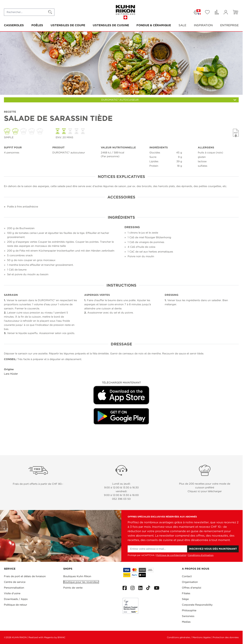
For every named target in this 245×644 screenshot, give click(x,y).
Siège (185, 599)
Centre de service (15, 582)
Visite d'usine (12, 593)
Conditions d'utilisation (201, 555)
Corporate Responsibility (197, 605)
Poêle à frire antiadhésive (23, 207)
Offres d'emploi (192, 588)
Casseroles (14, 25)
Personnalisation (14, 588)
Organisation (190, 582)
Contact (187, 576)
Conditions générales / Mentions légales (189, 637)
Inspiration (203, 25)
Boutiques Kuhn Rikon (77, 576)
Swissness (188, 616)
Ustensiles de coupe (68, 25)
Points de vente (73, 588)
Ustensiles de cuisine (111, 25)
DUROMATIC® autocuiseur (69, 153)
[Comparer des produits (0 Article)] (217, 12)
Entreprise (229, 25)
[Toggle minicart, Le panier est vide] (235, 12)
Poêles (37, 25)
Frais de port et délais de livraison (25, 576)
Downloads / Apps (16, 599)
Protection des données (226, 637)
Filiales (186, 593)
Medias (186, 622)
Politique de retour (15, 605)
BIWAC (61, 637)
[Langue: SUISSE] (197, 12)
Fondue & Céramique (154, 25)
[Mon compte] (226, 12)
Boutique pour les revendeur (81, 582)
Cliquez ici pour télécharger (205, 491)
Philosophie (189, 610)
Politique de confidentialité (171, 555)
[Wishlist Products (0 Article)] (207, 12)
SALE (182, 25)
